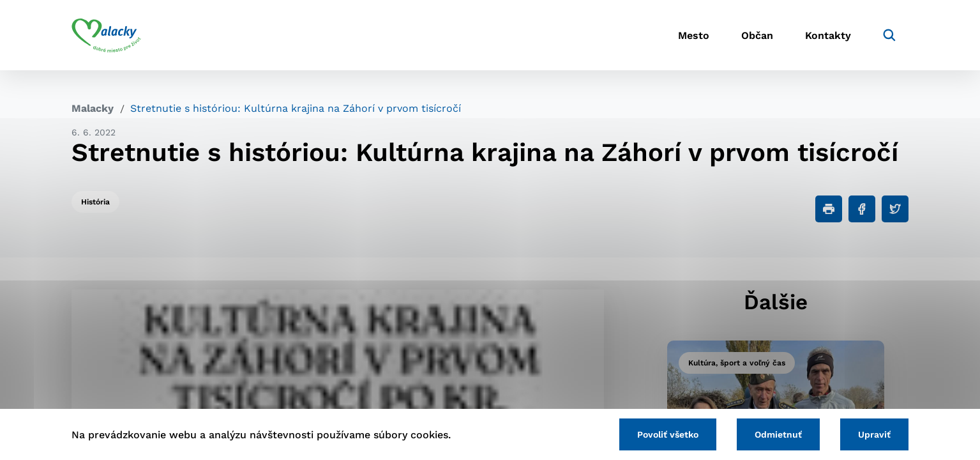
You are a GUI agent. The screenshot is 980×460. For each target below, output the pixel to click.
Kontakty (828, 35)
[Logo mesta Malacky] (106, 35)
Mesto (694, 35)
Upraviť (874, 434)
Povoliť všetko (668, 434)
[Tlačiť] (829, 209)
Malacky (93, 108)
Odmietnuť (778, 434)
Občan (757, 35)
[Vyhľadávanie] (889, 35)
